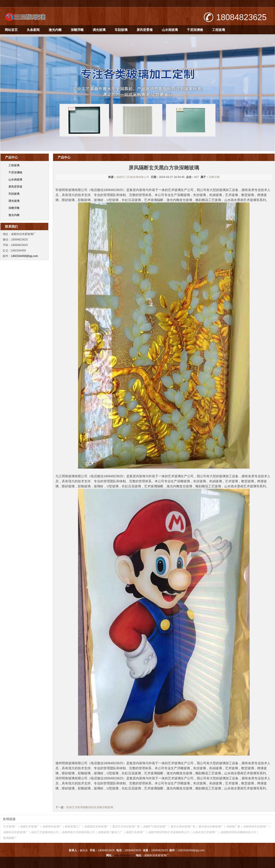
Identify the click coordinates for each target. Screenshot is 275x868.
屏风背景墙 (145, 30)
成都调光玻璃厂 (52, 827)
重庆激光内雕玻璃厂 (211, 827)
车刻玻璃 (121, 30)
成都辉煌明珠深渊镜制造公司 (238, 832)
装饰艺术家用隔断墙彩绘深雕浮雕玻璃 (90, 807)
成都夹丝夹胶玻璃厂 (16, 832)
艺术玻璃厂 (10, 827)
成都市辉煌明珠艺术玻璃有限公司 (169, 832)
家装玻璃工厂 (73, 827)
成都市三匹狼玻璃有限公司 (133, 177)
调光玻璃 (99, 30)
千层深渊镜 (195, 30)
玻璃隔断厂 (10, 838)
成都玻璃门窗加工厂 (110, 832)
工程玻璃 (218, 30)
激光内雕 (55, 30)
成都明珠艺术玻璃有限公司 (78, 832)
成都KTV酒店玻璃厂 (155, 827)
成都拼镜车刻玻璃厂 (256, 827)
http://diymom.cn (124, 855)
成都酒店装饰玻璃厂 (97, 827)
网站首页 (11, 30)
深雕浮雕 (77, 30)
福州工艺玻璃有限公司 (45, 832)
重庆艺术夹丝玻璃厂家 (126, 827)
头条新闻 (33, 30)
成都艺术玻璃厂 (30, 827)
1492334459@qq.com (24, 256)
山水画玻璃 (170, 30)
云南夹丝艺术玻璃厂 (205, 832)
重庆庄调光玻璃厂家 (183, 827)
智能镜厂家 (233, 827)
